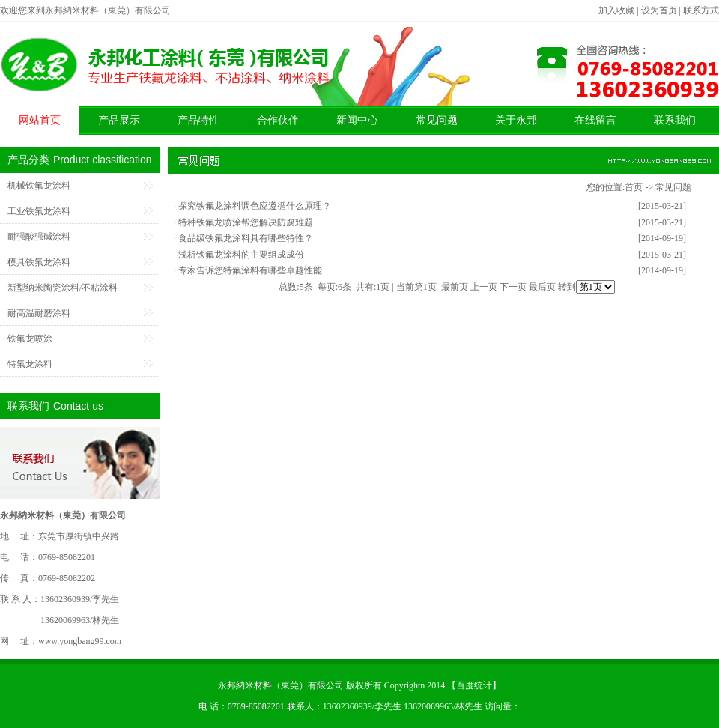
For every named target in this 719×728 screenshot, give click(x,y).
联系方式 (701, 10)
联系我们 (675, 120)
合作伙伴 (278, 120)
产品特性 (198, 120)
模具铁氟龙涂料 (39, 262)
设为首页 (659, 10)
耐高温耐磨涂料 (39, 313)
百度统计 (474, 685)
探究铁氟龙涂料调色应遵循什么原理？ (255, 206)
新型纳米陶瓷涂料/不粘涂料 (63, 288)
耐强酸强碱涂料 (39, 237)
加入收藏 (616, 10)
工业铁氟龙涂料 (39, 211)
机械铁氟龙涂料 (39, 186)
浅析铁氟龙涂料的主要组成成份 (241, 255)
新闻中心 (357, 120)
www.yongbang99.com (80, 641)
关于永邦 (516, 120)
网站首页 (40, 120)
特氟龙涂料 (30, 364)
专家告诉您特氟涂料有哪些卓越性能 (250, 270)
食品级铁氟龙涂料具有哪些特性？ (246, 238)
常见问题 (437, 120)
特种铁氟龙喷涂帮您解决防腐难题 (246, 222)
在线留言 (595, 120)
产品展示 (119, 120)
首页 (634, 187)
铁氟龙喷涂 (30, 339)
